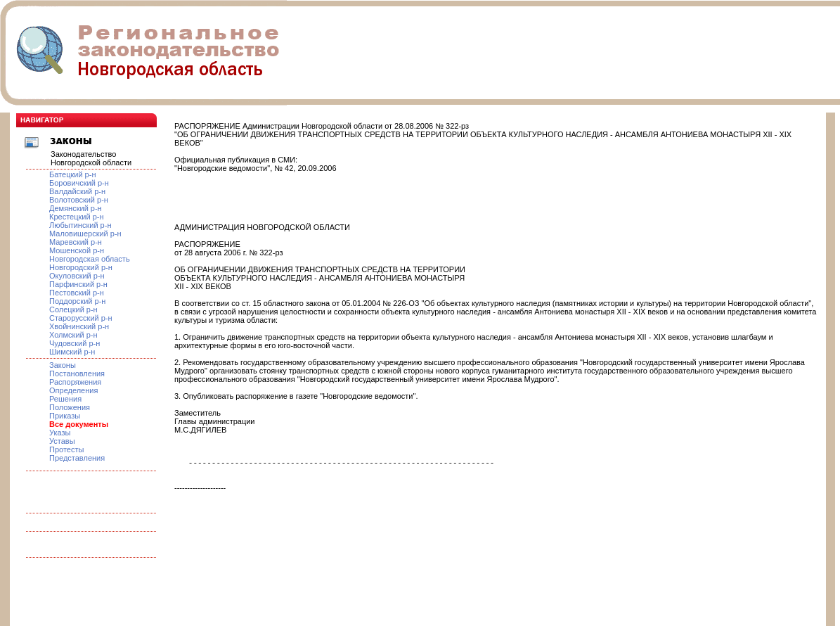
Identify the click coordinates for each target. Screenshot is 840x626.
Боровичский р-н (79, 183)
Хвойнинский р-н (79, 326)
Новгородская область (90, 259)
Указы (60, 433)
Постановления (77, 373)
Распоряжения (75, 382)
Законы (63, 365)
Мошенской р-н (77, 250)
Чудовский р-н (75, 343)
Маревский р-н (76, 242)
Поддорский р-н (77, 301)
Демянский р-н (76, 208)
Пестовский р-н (77, 293)
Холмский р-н (73, 335)
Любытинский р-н (80, 225)
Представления (77, 458)
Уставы (62, 441)
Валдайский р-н (77, 191)
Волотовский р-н (79, 200)
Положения (70, 407)
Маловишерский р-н (85, 234)
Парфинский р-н (78, 284)
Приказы (65, 416)
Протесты (66, 449)
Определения (73, 390)
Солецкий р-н (73, 309)
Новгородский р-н (81, 267)
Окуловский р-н (77, 276)
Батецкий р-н (72, 174)
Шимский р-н (72, 352)
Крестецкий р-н (77, 217)
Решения (65, 399)
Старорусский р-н (81, 318)
